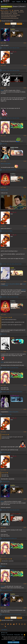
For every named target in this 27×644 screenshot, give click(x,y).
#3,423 (25, 88)
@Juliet (3, 586)
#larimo (22, 10)
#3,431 (25, 352)
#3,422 (25, 66)
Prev (8, 24)
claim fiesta (15, 14)
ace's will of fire (21, 12)
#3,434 (25, 432)
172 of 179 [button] (13, 24)
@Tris (2, 90)
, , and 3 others (10, 368)
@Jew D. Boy (4, 164)
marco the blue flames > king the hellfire (9, 17)
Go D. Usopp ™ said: (6, 317)
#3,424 (25, 136)
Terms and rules (10, 635)
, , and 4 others (11, 48)
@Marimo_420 (4, 190)
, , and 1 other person (12, 392)
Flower (12, 122)
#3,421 (25, 43)
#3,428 (25, 249)
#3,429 (25, 282)
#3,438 (25, 556)
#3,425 (25, 161)
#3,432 (25, 385)
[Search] (25, 2)
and (7, 231)
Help (22, 635)
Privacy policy (17, 635)
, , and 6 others (10, 297)
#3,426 (25, 187)
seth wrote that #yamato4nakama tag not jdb (10, 18)
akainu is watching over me (6, 14)
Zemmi (3, 10)
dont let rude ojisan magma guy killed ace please (11, 15)
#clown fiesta (16, 10)
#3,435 (25, 470)
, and (9, 170)
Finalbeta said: (5, 435)
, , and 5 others (11, 118)
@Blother (18, 284)
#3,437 (25, 528)
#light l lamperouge (5, 12)
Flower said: (4, 473)
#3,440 (25, 608)
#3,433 (25, 409)
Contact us (3, 635)
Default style (4, 633)
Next (19, 24)
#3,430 (25, 315)
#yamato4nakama (13, 12)
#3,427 (25, 226)
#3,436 (25, 499)
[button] (2, 2)
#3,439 (25, 584)
